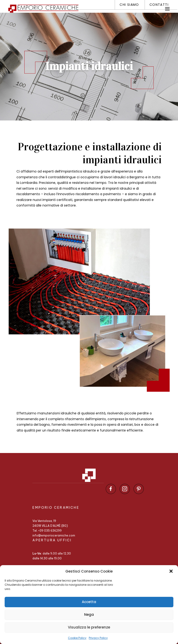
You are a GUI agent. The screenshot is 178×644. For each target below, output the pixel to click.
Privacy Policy (98, 638)
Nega (89, 615)
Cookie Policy (77, 638)
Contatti (159, 5)
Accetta (89, 602)
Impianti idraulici (89, 66)
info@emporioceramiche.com (54, 535)
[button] (171, 571)
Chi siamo (129, 5)
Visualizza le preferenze (89, 627)
